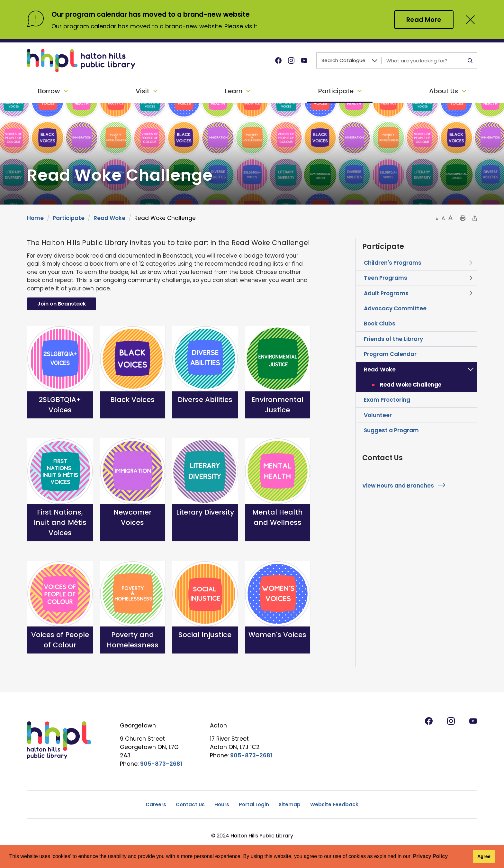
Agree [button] (484, 856)
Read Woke (109, 218)
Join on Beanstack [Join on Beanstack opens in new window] (62, 304)
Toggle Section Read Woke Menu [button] (471, 370)
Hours (222, 804)
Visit (143, 91)
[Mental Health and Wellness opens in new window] (278, 490)
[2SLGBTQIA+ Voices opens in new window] (60, 372)
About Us (444, 91)
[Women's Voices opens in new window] (278, 608)
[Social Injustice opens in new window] (205, 608)
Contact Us (190, 804)
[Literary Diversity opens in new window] (205, 490)
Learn (234, 91)
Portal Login (254, 804)
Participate (336, 91)
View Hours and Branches (398, 486)
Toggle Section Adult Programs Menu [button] (471, 293)
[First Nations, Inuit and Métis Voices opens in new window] (60, 490)
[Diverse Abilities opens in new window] (205, 372)
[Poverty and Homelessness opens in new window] (133, 608)
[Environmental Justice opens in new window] (278, 372)
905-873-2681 (161, 764)
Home (35, 218)
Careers (156, 804)
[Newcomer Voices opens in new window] (133, 490)
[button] (437, 219)
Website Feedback (334, 804)
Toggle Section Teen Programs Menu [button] (471, 278)
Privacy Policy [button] (431, 856)
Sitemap (290, 804)
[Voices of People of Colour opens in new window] (60, 608)
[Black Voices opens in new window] (133, 372)
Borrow (49, 91)
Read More (424, 20)
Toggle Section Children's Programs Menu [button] (471, 263)
